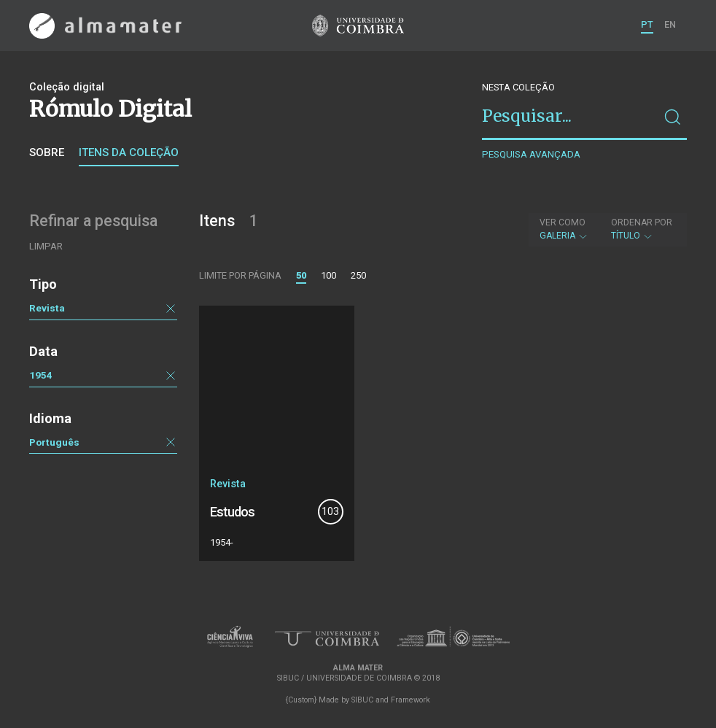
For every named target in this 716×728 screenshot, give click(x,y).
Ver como (563, 222)
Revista (47, 308)
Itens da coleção (129, 152)
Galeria (564, 229)
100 (328, 275)
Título (642, 229)
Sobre (47, 152)
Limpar (46, 246)
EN (670, 24)
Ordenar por (642, 222)
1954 (41, 375)
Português (54, 442)
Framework (410, 700)
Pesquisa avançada (531, 154)
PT (647, 24)
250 (358, 275)
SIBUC (362, 700)
